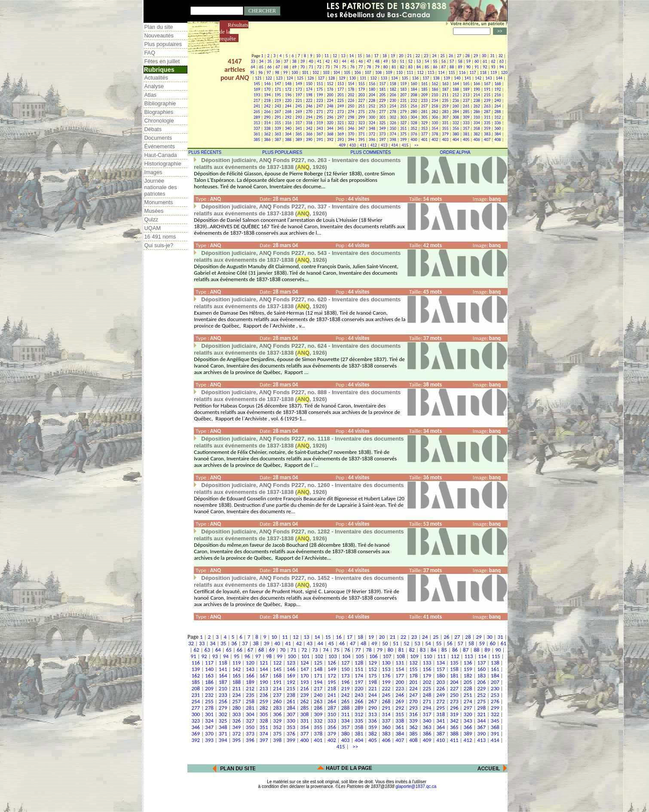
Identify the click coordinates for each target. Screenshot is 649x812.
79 (377, 67)
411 (363, 145)
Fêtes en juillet (162, 61)
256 (414, 106)
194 (267, 95)
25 (443, 56)
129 (342, 78)
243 (278, 106)
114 (441, 72)
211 (445, 95)
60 (477, 61)
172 (288, 89)
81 (394, 67)
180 (372, 89)
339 (278, 128)
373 (382, 134)
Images (153, 172)
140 (457, 78)
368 (330, 134)
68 (286, 67)
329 (424, 123)
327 (403, 123)
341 (298, 128)
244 (288, 106)
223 (320, 100)
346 (351, 128)
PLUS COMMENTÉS (371, 152)
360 (497, 128)
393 (341, 139)
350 (393, 128)
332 (456, 123)
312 (497, 117)
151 (320, 84)
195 (278, 95)
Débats (153, 129)
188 (456, 89)
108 (378, 72)
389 (298, 139)
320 (330, 123)
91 (477, 67)
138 (436, 78)
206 (393, 95)
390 (309, 139)
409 (342, 145)
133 (384, 78)
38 (294, 61)
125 (300, 78)
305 (424, 117)
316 (288, 123)
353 (424, 128)
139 (447, 78)
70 (303, 67)
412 (374, 145)
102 (316, 72)
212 (456, 95)
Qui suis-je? (159, 245)
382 (476, 134)
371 (362, 134)
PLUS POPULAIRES (282, 152)
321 (341, 123)
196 (288, 95)
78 (369, 67)
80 (386, 67)
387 (278, 139)
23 (426, 56)
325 (382, 123)
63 (502, 61)
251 (362, 106)
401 (424, 139)
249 (341, 106)
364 (288, 134)
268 (288, 112)
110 (400, 72)
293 (298, 117)
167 (487, 84)
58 (460, 61)
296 (330, 117)
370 (351, 134)
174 (309, 89)
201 (341, 95)
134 (394, 78)
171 (278, 89)
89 (460, 67)
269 (298, 112)
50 (394, 61)
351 (403, 128)
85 (427, 67)
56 (444, 61)
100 (295, 72)
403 (445, 139)
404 (456, 139)
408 (497, 139)
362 (267, 134)
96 (260, 72)
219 (278, 100)
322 (351, 123)
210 (435, 95)
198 (309, 95)
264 (497, 106)
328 (414, 123)
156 (372, 84)
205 (382, 95)
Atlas (150, 95)
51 (402, 61)
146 (267, 84)
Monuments (159, 202)
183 (403, 89)
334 (476, 123)
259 (445, 106)
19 (393, 56)
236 (456, 100)
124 (289, 78)
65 (261, 67)
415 (405, 145)
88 (452, 67)
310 (476, 117)
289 (257, 117)
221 (298, 100)
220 (288, 100)
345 (341, 128)
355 (445, 128)
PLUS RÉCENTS (205, 152)
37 (286, 61)
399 (403, 139)
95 (252, 72)
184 (414, 89)
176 (330, 89)
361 (257, 134)
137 (426, 78)
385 (257, 139)
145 (257, 84)
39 (303, 61)
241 (257, 106)
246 (309, 106)
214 (476, 95)
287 (487, 112)
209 (424, 95)
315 (278, 123)
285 (466, 112)
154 (351, 84)
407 (487, 139)
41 (319, 61)
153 (341, 84)
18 (385, 56)
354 (435, 128)
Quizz (152, 219)
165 (466, 84)
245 (298, 106)
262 (476, 106)
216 (497, 95)
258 (435, 106)
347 (362, 128)
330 (435, 123)
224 (330, 100)
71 (311, 67)
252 (372, 106)
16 (368, 56)
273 (341, 112)
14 (352, 56)
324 (372, 123)
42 (328, 61)
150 (309, 84)
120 (504, 72)
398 (393, 139)
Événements (160, 146)
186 (435, 89)
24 (434, 56)
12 (335, 56)
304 (414, 117)
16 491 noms (160, 237)
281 (424, 112)
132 (373, 78)
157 (382, 84)
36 (278, 61)
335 (487, 123)
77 (361, 67)
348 (372, 128)
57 (452, 61)
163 (445, 84)
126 (311, 78)
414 (394, 145)
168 (497, 84)
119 (494, 72)
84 (419, 67)
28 (468, 56)
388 (288, 139)
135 (405, 78)
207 (403, 95)
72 (319, 67)
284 (456, 112)
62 (493, 61)
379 (445, 134)
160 (414, 84)
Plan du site (159, 27)
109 (389, 72)
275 (362, 112)
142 (478, 78)
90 (468, 67)
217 (257, 100)
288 (497, 112)
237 (466, 100)
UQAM (153, 228)
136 (415, 78)
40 (311, 61)
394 (351, 139)
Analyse (154, 86)
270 (309, 112)
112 (420, 72)
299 (362, 117)
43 (336, 61)
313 (257, 123)
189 (466, 89)
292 (288, 117)
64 (253, 67)
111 (410, 72)
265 (257, 112)
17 (376, 56)
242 (267, 106)
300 (372, 117)
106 (357, 72)
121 (258, 78)
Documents (158, 138)
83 (410, 67)
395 (362, 139)
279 (403, 112)
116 (462, 72)
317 (298, 123)
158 (393, 84)
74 (336, 67)
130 (353, 78)
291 (278, 117)
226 (351, 100)
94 (502, 67)
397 (382, 139)
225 (341, 100)
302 (393, 117)
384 (497, 134)
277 (382, 112)
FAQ (150, 53)
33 (253, 61)
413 (384, 145)
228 (372, 100)
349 (382, 128)
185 (424, 89)
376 (414, 134)
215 (487, 95)
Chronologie (159, 121)
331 (445, 123)
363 (278, 134)
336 (497, 123)
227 (362, 100)
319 (320, 123)
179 (362, 89)
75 (344, 67)
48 (377, 61)
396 (372, 139)
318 (309, 123)
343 (320, 128)
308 (456, 117)
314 (267, 123)
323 (362, 123)
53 (419, 61)
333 (466, 123)
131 (363, 78)
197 (298, 95)
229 (382, 100)
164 (456, 84)
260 (456, 106)
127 (321, 78)
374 (393, 134)
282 (435, 112)
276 (372, 112)
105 (347, 72)
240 (497, 100)
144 (499, 78)
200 (330, 95)
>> (415, 145)
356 (456, 128)
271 (320, 112)
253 (382, 106)
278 (393, 112)
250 (351, 106)
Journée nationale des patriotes (161, 187)
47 (369, 61)
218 (267, 100)
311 (487, 117)
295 (320, 117)
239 (487, 100)
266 (267, 112)
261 (466, 106)
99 (285, 72)
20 (401, 56)
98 (277, 72)
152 (330, 84)
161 (424, 84)
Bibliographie (160, 103)
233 (424, 100)
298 (351, 117)
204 (372, 95)
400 (414, 139)
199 (320, 95)
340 (288, 128)
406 (476, 139)
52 (410, 61)
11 (327, 56)
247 (320, 106)
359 (487, 128)
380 (456, 134)
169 (257, 89)
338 (267, 128)
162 (435, 84)
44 (344, 61)
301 (382, 117)
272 (330, 112)
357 (466, 128)
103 (326, 72)
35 (269, 61)
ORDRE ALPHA (455, 152)
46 (361, 61)
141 (468, 78)
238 (476, 100)
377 (424, 134)
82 (402, 67)
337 (257, 128)
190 (476, 89)
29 (476, 56)
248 (330, 106)
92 (485, 67)
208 (414, 95)
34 (261, 61)
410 (353, 145)
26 (451, 56)
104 (337, 72)
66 (269, 67)
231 (403, 100)
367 (320, 134)
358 (476, 128)
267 (278, 112)
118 (483, 72)
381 (466, 134)
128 (332, 78)
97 (269, 72)
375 (403, 134)
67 (278, 67)
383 (487, 134)
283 (445, 112)
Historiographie (163, 164)
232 (414, 100)
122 (269, 78)
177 (341, 89)
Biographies (159, 112)
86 (435, 67)
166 (476, 84)
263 (487, 106)
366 (309, 134)
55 (435, 61)
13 (343, 56)
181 (382, 89)
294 (309, 117)
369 (341, 134)
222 (309, 100)
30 (484, 56)
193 (257, 95)
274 (351, 112)
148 (288, 84)
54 (427, 61)
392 (330, 139)
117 (473, 72)
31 (492, 56)
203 (362, 95)
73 (328, 67)
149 (298, 84)
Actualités (156, 78)
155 (362, 84)
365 (298, 134)
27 (459, 56)
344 (330, 128)
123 (279, 78)
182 (393, 89)
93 (493, 67)
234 (435, 100)
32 (501, 56)
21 (410, 56)
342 (309, 128)
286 (476, 112)
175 (320, 89)
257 (424, 106)
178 (351, 89)
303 (403, 117)
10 (318, 56)
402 (435, 139)
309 (466, 117)
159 (403, 84)
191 (487, 89)
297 (341, 117)
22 (418, 56)
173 (298, 89)
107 (368, 72)
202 (351, 95)
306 (435, 117)
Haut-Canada (161, 155)
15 (360, 56)
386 (267, 139)
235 (445, 100)
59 (468, 61)
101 (305, 72)
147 (278, 84)
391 (320, 139)
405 (466, 139)
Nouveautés (159, 35)
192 (497, 89)
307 (445, 117)
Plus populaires (163, 44)
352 (414, 128)
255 (403, 106)
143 (488, 78)
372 (372, 134)
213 (466, 95)
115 (452, 72)
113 (431, 72)
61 (485, 61)
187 (445, 89)
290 (267, 117)
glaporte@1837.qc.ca (416, 786)
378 (435, 134)
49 (386, 61)
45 (352, 61)
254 (393, 106)
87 (444, 67)
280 (414, 112)
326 (393, 123)
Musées (154, 211)
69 (294, 67)
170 (267, 89)
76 (352, 67)
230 (393, 100)
